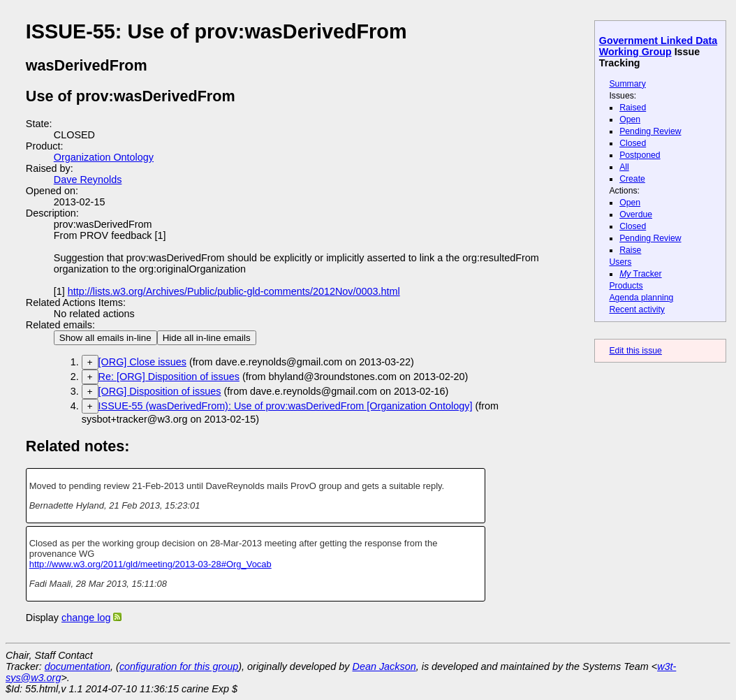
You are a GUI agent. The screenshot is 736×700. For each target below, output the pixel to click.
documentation (78, 666)
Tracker (641, 274)
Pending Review (650, 131)
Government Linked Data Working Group (658, 46)
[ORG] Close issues (142, 362)
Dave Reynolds (88, 180)
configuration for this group (179, 666)
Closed (633, 143)
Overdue (636, 214)
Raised (633, 108)
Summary (627, 84)
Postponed (640, 155)
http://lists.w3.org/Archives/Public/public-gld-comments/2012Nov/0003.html (234, 291)
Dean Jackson (384, 666)
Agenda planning (641, 298)
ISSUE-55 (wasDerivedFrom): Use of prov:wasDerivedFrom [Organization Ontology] (286, 406)
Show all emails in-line (105, 338)
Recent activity (637, 309)
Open (630, 119)
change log (86, 618)
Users (620, 262)
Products (626, 286)
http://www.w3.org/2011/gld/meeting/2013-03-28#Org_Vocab (150, 564)
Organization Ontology (104, 157)
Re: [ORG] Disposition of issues (169, 377)
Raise (630, 250)
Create (632, 179)
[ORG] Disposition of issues (160, 391)
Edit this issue (635, 351)
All (624, 167)
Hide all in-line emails (207, 338)
